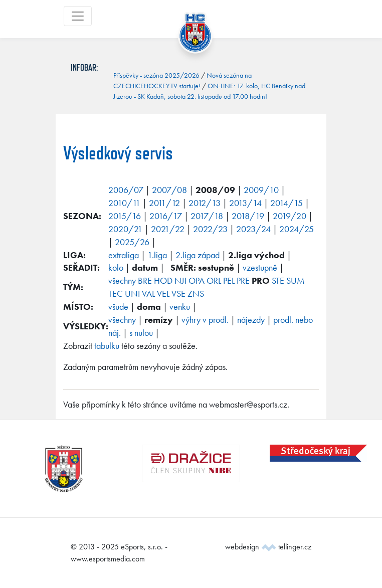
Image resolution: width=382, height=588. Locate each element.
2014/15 (286, 203)
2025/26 (132, 242)
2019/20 (290, 216)
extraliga (124, 255)
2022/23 (210, 229)
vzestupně (260, 267)
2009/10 (261, 190)
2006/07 (126, 190)
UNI (132, 293)
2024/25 (297, 229)
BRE (145, 280)
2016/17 (166, 216)
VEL (163, 293)
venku (180, 307)
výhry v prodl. (205, 320)
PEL (229, 280)
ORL (214, 280)
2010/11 (124, 203)
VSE (178, 293)
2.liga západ (198, 255)
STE (278, 280)
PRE (243, 280)
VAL (148, 293)
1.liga (157, 255)
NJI (180, 280)
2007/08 (169, 190)
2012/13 (205, 203)
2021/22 (168, 229)
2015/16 (125, 216)
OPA (197, 280)
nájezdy (251, 320)
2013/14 (245, 203)
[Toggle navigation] (78, 16)
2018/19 (248, 216)
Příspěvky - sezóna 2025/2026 (156, 75)
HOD (163, 280)
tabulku (107, 346)
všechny (122, 280)
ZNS (196, 293)
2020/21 (125, 229)
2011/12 (164, 203)
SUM (296, 280)
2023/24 (253, 229)
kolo (116, 267)
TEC (116, 293)
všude (118, 307)
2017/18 (207, 216)
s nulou (141, 333)
